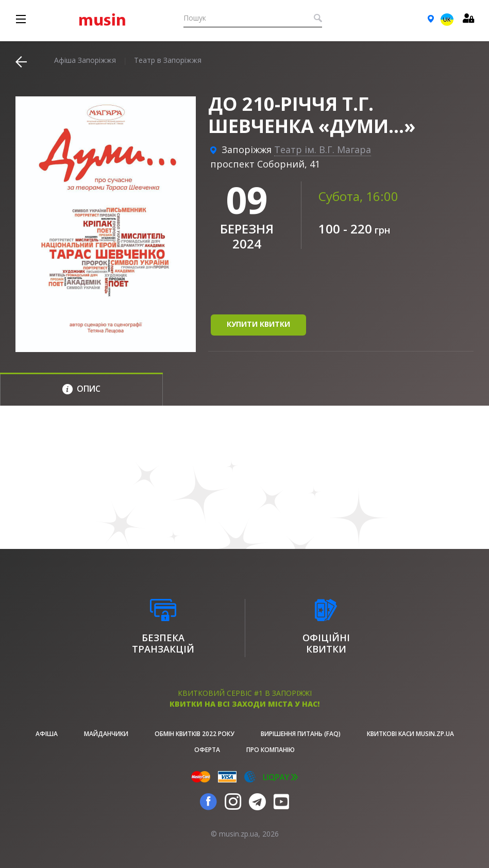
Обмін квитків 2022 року (195, 734)
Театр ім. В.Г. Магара (323, 149)
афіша (47, 734)
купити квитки (258, 324)
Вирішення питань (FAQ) (301, 734)
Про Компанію (271, 750)
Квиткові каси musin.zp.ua (410, 734)
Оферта (207, 750)
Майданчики (106, 734)
